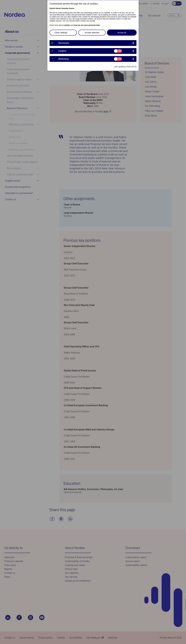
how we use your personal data (87, 25)
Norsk (58, 8)
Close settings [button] (61, 33)
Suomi (72, 8)
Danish (52, 8)
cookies (67, 25)
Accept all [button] (122, 33)
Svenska (65, 8)
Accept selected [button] (92, 33)
